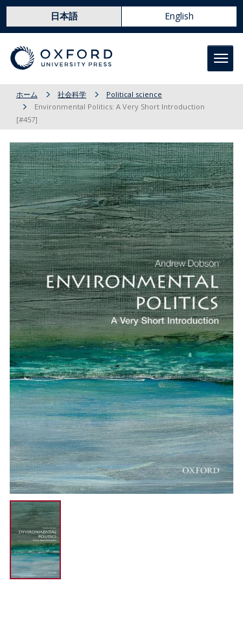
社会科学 (72, 94)
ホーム (27, 94)
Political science (134, 94)
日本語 (64, 16)
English (179, 16)
